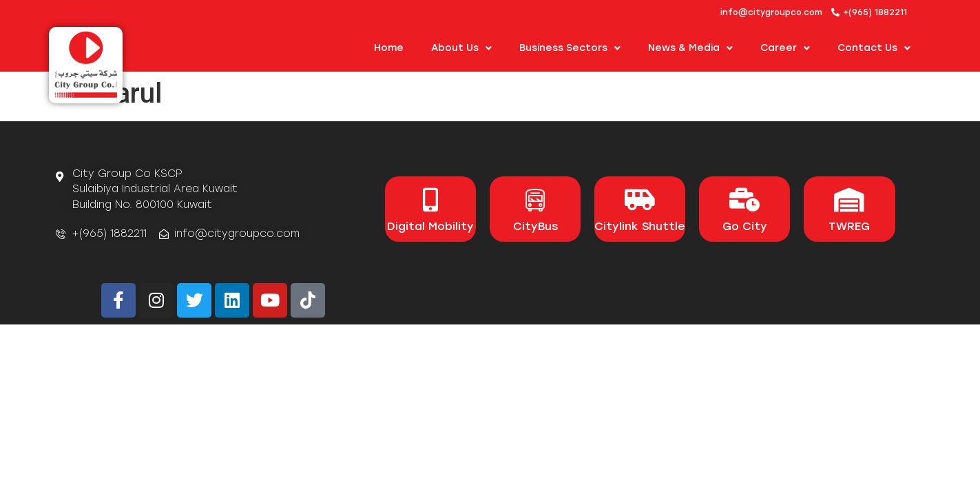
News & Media (690, 48)
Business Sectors (570, 48)
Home (389, 48)
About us (461, 48)
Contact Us (874, 48)
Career (785, 48)
